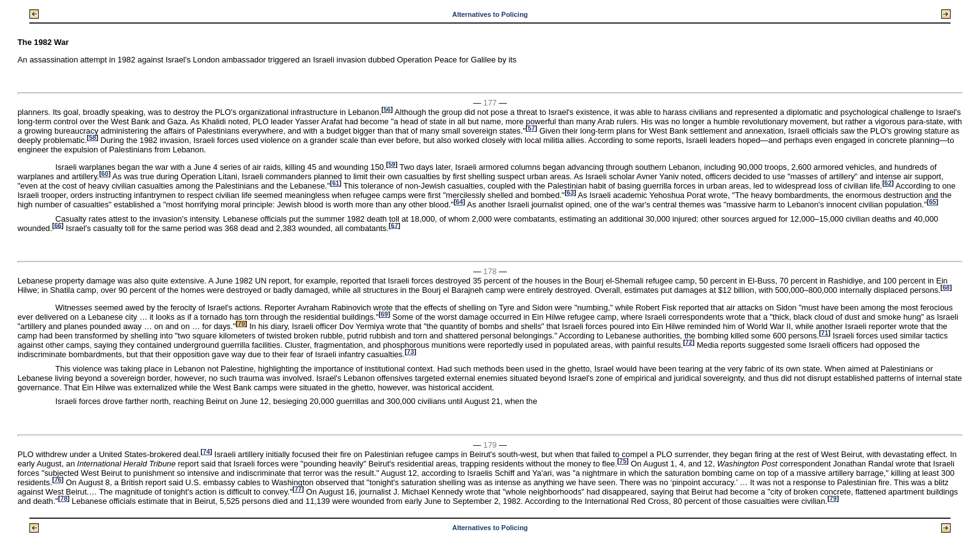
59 (392, 165)
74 (207, 452)
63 (570, 193)
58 (92, 138)
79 (833, 499)
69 (384, 314)
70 (242, 324)
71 (825, 333)
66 (58, 225)
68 (946, 288)
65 (932, 202)
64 (459, 202)
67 (394, 225)
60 (105, 174)
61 (335, 183)
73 (410, 352)
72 (688, 342)
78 (63, 499)
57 (532, 128)
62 (888, 183)
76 (58, 480)
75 (623, 461)
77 (298, 489)
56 (387, 110)
